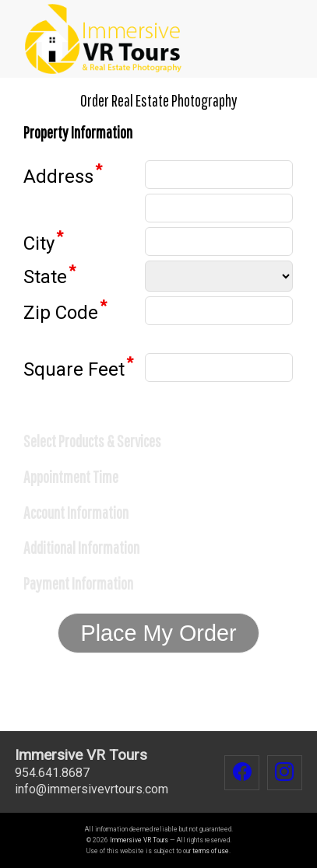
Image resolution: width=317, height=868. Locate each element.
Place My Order (158, 633)
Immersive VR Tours (139, 840)
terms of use (211, 851)
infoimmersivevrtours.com (92, 789)
